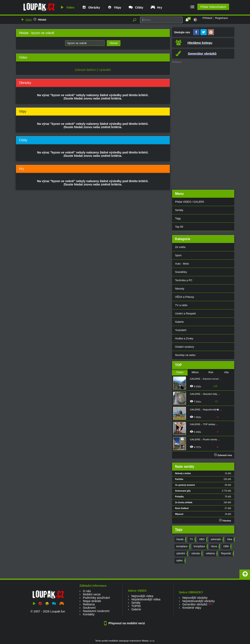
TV (192, 540)
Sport (178, 255)
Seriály (179, 210)
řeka (231, 540)
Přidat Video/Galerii (213, 7)
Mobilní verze (92, 594)
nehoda (196, 554)
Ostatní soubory (185, 347)
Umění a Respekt (186, 313)
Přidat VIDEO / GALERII (190, 202)
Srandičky (181, 272)
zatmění (182, 554)
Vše (226, 372)
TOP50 (136, 606)
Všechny (225, 520)
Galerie (180, 322)
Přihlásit (207, 18)
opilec (181, 561)
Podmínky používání (96, 598)
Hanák (181, 540)
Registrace (222, 18)
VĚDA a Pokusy (185, 297)
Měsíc (195, 372)
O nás (87, 591)
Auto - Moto (182, 264)
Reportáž (227, 554)
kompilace (183, 547)
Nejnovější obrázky (195, 598)
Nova (215, 547)
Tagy (178, 218)
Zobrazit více (223, 455)
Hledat (42, 20)
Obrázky (91, 7)
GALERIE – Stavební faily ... (205, 394)
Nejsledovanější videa (146, 599)
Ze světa (180, 247)
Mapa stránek (92, 601)
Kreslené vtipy (192, 608)
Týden (180, 372)
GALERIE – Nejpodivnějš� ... (206, 410)
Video (67, 7)
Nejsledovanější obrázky (199, 601)
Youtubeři (181, 330)
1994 (227, 547)
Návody (180, 289)
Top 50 (179, 227)
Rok (211, 372)
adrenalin (217, 540)
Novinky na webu (185, 355)
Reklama (89, 604)
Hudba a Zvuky (184, 338)
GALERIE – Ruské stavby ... (205, 439)
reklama (211, 554)
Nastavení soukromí (96, 611)
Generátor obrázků (195, 604)
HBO (203, 540)
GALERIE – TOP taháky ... (204, 424)
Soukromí (89, 608)
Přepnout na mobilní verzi (125, 623)
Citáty (136, 7)
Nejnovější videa (142, 596)
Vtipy (114, 7)
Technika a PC (184, 280)
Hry (156, 7)
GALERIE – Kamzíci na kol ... (205, 379)
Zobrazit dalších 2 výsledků (93, 70)
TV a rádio (181, 305)
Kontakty (89, 614)
